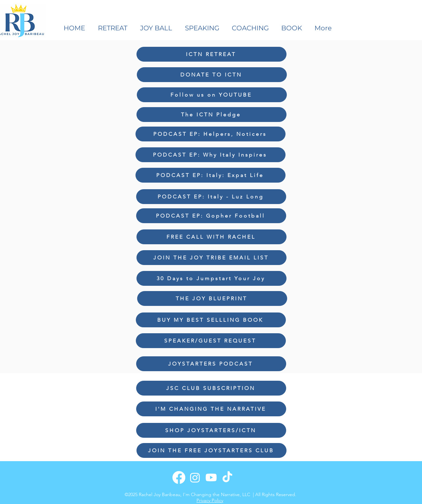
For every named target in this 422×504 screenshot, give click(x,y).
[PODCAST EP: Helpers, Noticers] (211, 134)
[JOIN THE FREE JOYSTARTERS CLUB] (211, 450)
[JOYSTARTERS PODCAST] (211, 364)
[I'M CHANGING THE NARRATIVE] (211, 409)
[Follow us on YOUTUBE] (212, 95)
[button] (203, 28)
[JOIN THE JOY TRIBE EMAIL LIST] (211, 258)
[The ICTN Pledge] (211, 115)
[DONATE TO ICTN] (212, 75)
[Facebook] (179, 477)
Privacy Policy (210, 500)
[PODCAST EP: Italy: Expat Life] (211, 175)
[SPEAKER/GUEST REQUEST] (211, 341)
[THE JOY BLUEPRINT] (212, 298)
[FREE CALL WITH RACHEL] (211, 237)
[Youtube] (211, 477)
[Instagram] (195, 477)
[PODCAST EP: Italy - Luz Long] (211, 197)
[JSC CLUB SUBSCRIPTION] (211, 388)
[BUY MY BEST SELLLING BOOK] (211, 320)
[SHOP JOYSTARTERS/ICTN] (211, 430)
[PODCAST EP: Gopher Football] (211, 216)
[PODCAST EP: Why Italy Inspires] (211, 155)
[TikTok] (227, 477)
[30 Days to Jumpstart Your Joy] (211, 278)
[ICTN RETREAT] (211, 54)
